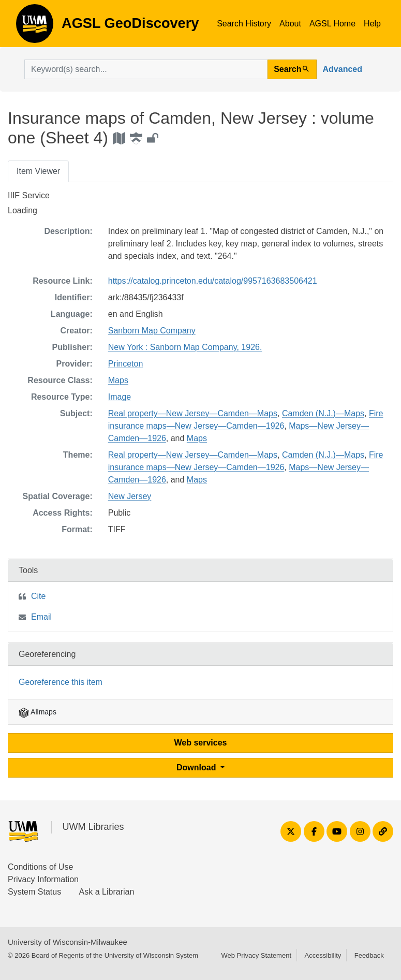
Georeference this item (61, 682)
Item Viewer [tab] (38, 171)
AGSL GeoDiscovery (35, 27)
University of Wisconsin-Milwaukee (68, 942)
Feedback (369, 955)
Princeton (126, 364)
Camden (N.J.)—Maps (323, 413)
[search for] (146, 69)
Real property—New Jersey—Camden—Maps (193, 413)
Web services (201, 743)
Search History (244, 24)
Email (41, 617)
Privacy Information (43, 879)
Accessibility (323, 955)
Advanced (343, 69)
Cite (38, 596)
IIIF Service (29, 195)
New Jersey (130, 496)
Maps (118, 380)
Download (197, 767)
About (290, 24)
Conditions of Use (40, 867)
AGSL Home (332, 24)
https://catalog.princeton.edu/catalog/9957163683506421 (213, 281)
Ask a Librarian (107, 892)
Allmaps (38, 712)
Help (372, 24)
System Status (34, 892)
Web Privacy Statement (256, 955)
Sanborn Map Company (152, 331)
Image (120, 397)
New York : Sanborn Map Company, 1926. (185, 347)
